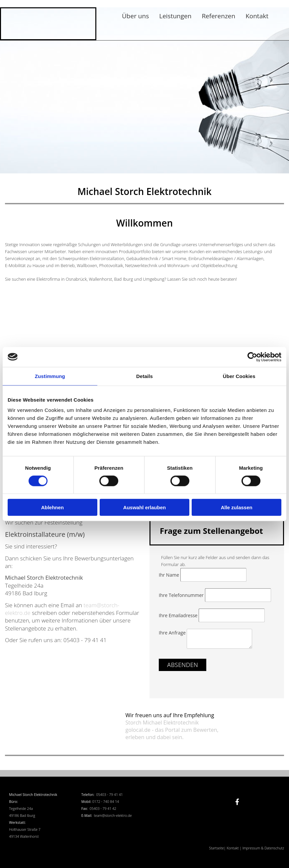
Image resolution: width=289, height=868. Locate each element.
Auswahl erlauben (144, 507)
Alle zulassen (237, 507)
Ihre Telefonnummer (182, 595)
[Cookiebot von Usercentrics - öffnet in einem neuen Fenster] (252, 357)
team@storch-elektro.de (113, 816)
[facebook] (237, 802)
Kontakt (257, 16)
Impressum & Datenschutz (263, 848)
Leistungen (175, 16)
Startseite (216, 848)
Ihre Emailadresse (179, 615)
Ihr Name (170, 575)
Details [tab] (144, 376)
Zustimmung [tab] (50, 376)
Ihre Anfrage (173, 633)
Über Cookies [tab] (239, 376)
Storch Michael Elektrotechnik (162, 723)
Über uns (135, 16)
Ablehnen (52, 507)
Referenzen (218, 16)
